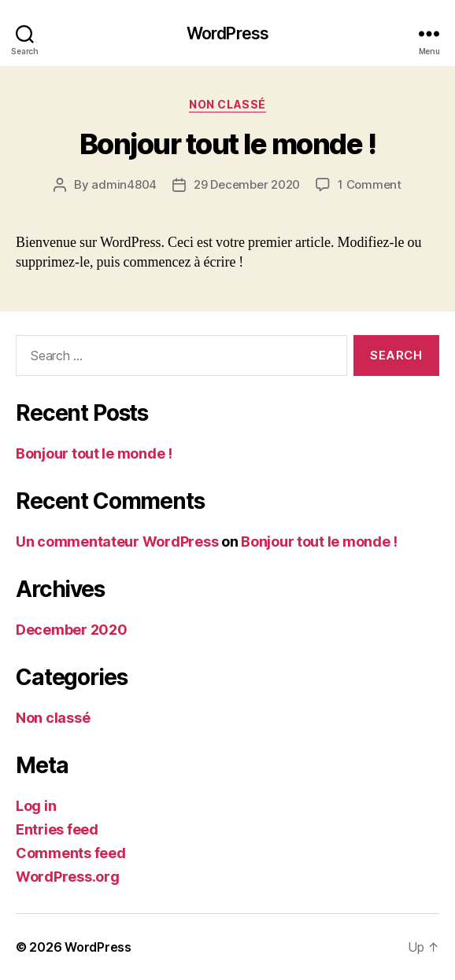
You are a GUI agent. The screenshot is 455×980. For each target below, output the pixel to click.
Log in (36, 806)
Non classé (227, 104)
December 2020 (72, 630)
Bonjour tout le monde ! (228, 144)
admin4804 (124, 184)
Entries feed (57, 829)
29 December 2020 (247, 184)
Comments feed (71, 853)
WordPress (227, 33)
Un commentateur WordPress (117, 542)
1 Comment (370, 184)
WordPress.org (68, 877)
